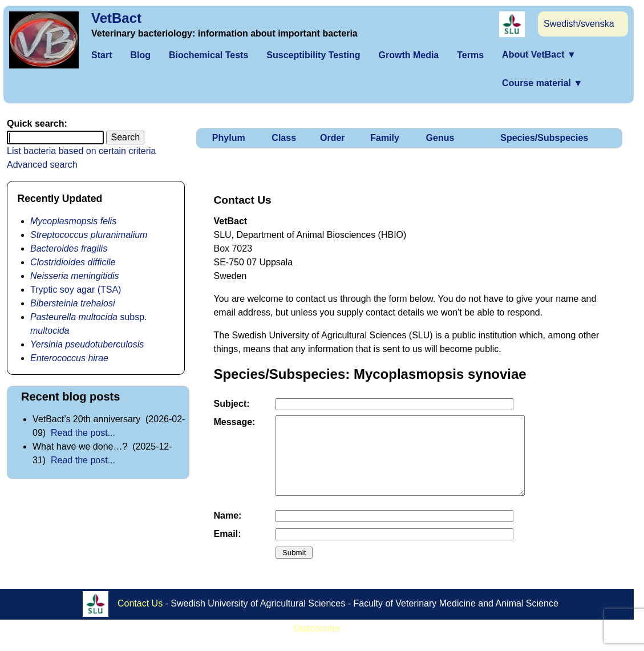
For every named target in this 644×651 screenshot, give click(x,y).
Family (385, 138)
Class (284, 138)
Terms (470, 55)
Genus (440, 138)
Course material (542, 83)
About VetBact (539, 54)
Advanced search (42, 165)
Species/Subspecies (544, 138)
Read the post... (83, 433)
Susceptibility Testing (313, 55)
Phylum (229, 138)
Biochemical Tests (208, 55)
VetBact (116, 18)
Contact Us (140, 618)
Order (333, 138)
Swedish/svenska (579, 24)
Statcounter (317, 644)
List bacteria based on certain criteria (81, 151)
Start (102, 55)
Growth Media (408, 55)
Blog (140, 55)
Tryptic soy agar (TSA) (76, 290)
